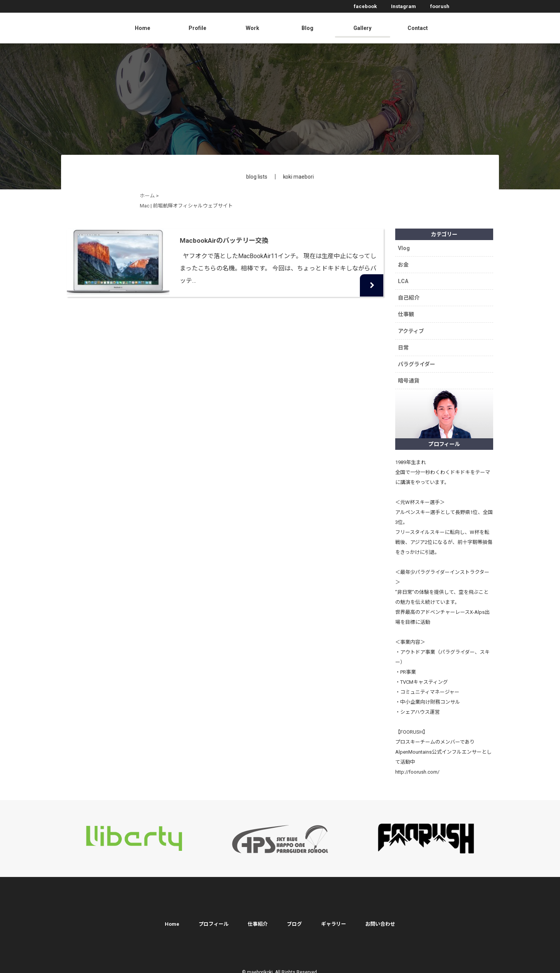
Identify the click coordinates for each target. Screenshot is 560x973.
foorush (440, 6)
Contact (418, 28)
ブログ (294, 916)
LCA (404, 279)
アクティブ (412, 327)
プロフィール (214, 916)
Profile (197, 28)
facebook (365, 6)
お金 (404, 264)
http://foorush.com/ (417, 764)
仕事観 (407, 311)
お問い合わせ (380, 916)
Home (142, 28)
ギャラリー (334, 916)
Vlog (405, 248)
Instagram (403, 6)
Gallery (362, 28)
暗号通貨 (409, 374)
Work (253, 28)
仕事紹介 (258, 916)
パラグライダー (417, 358)
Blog (307, 28)
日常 (404, 342)
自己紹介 (409, 295)
